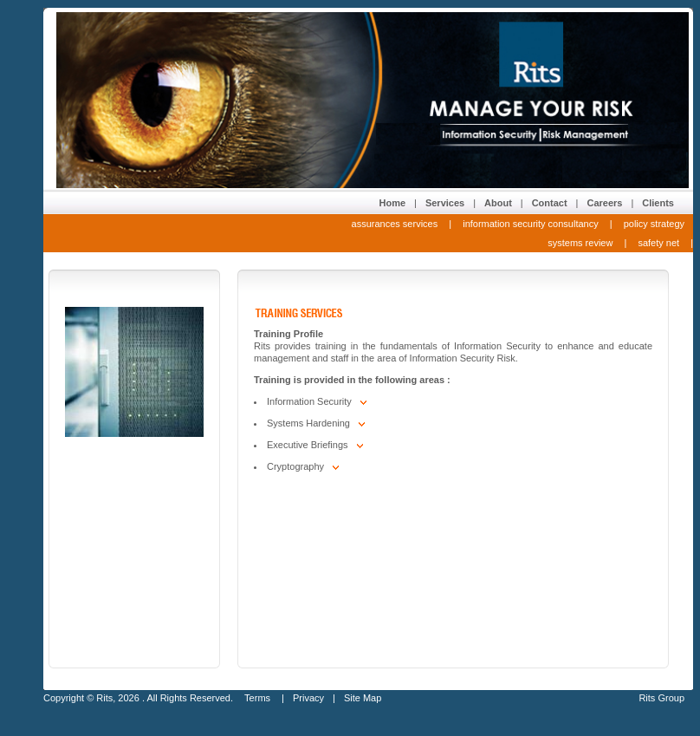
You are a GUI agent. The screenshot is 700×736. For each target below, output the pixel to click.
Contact (550, 203)
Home (392, 203)
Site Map (363, 698)
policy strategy (654, 224)
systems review (580, 243)
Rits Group (661, 698)
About (498, 203)
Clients (658, 203)
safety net (658, 243)
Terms (259, 698)
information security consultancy (531, 224)
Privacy (308, 698)
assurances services (395, 224)
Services (445, 203)
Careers (604, 203)
